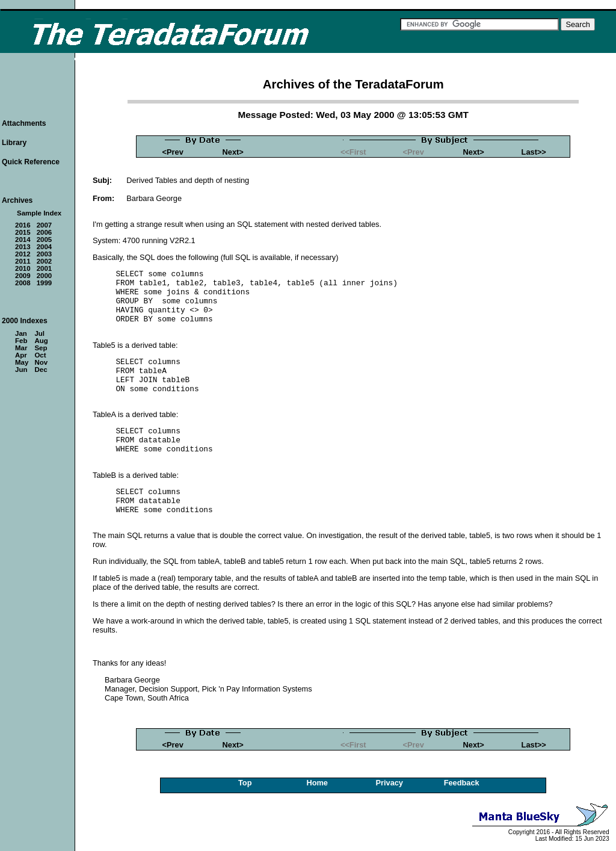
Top (245, 783)
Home (317, 783)
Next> (233, 152)
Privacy (389, 783)
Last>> (534, 152)
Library (14, 143)
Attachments (24, 123)
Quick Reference (31, 162)
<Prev (173, 152)
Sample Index (39, 213)
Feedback (462, 783)
